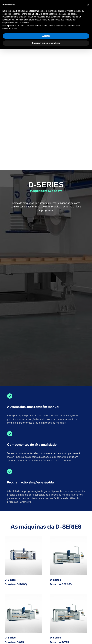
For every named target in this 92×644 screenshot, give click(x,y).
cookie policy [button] (70, 14)
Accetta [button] (46, 36)
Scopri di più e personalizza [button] (46, 43)
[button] (88, 5)
